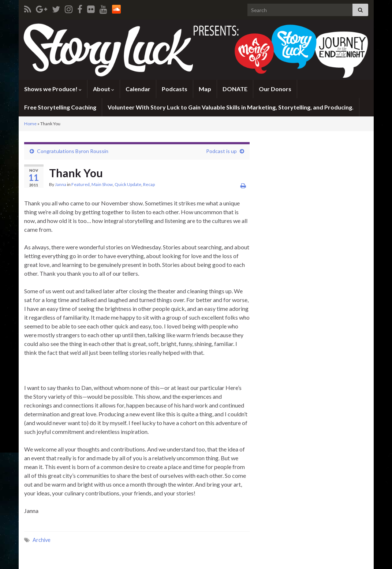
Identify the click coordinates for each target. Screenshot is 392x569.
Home (30, 124)
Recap (149, 184)
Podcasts (175, 89)
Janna (61, 184)
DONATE (235, 89)
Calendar (138, 89)
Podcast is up (221, 151)
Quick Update (128, 184)
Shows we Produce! (53, 89)
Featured (81, 184)
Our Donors (275, 89)
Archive (42, 540)
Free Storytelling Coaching (60, 107)
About (104, 89)
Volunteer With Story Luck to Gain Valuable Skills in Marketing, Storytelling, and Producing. (231, 107)
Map (205, 89)
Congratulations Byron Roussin (73, 151)
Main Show (102, 184)
